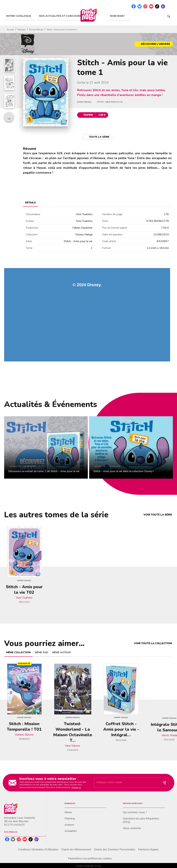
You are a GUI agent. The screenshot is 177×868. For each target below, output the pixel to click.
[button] (154, 44)
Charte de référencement (76, 849)
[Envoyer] (165, 783)
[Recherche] (169, 16)
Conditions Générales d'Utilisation (38, 849)
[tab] (21, 16)
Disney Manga (36, 30)
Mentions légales (148, 849)
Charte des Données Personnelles (115, 849)
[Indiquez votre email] (127, 783)
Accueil (10, 30)
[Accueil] (89, 15)
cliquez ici (76, 787)
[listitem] (134, 6)
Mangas (22, 30)
